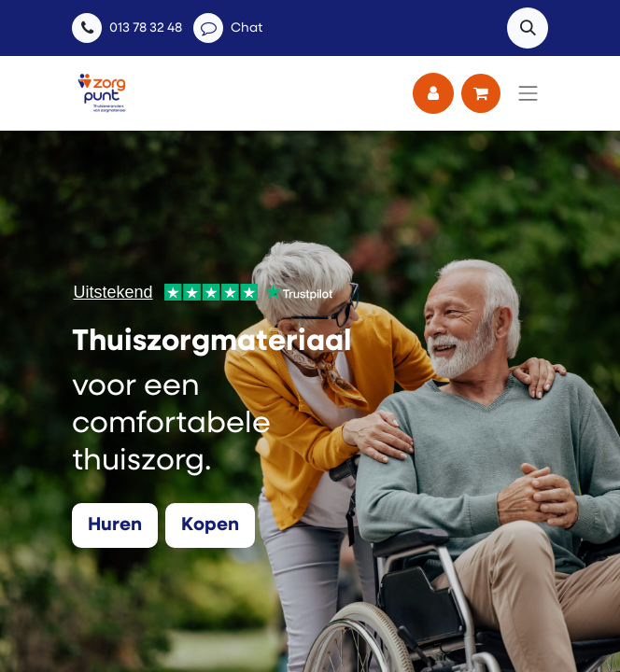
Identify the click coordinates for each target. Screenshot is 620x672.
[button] (528, 28)
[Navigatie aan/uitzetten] (528, 93)
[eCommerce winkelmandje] (481, 93)
